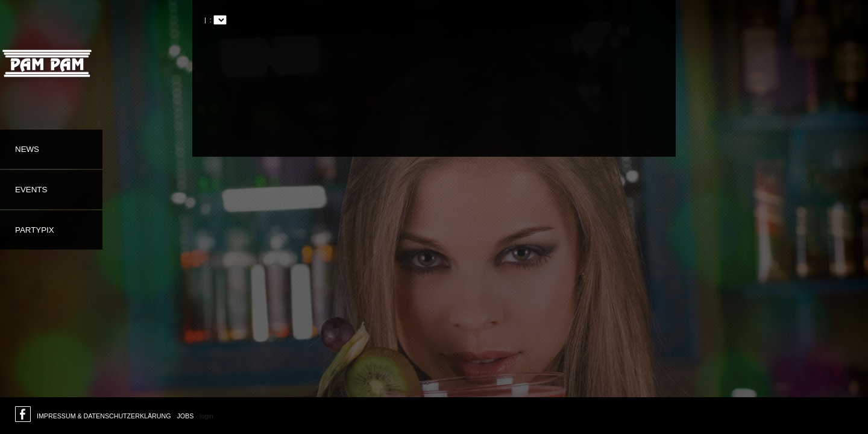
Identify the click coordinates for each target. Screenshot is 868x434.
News (27, 149)
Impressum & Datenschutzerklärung (104, 416)
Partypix (35, 230)
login (206, 416)
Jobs (185, 416)
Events (31, 190)
